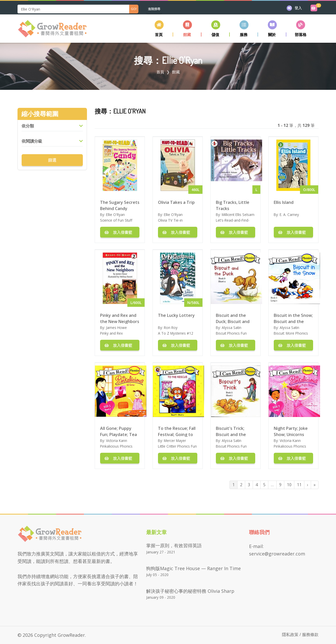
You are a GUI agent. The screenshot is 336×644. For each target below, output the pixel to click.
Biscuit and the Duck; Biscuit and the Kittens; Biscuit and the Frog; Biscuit (235, 318)
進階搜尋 (154, 9)
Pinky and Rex (111, 333)
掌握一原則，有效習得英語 (174, 545)
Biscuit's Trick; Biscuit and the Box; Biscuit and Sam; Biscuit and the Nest (232, 431)
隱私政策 (290, 634)
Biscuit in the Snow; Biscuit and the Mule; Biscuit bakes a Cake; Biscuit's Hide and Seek (293, 318)
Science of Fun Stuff (116, 220)
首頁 (160, 72)
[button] (187, 28)
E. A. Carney (289, 215)
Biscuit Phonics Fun (231, 333)
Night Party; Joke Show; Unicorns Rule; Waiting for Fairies (291, 431)
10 (289, 485)
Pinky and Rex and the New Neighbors (120, 318)
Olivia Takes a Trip (176, 202)
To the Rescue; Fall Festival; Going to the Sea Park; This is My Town (177, 431)
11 (299, 485)
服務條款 (310, 634)
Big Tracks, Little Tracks (233, 205)
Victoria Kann (117, 441)
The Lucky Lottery (176, 315)
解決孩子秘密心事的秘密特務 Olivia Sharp (190, 591)
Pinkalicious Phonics (116, 446)
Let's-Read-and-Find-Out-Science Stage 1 (233, 223)
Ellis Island (284, 202)
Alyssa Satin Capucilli (229, 330)
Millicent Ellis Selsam (238, 215)
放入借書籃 (120, 232)
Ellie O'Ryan (115, 215)
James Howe (116, 328)
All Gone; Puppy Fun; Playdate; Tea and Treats (118, 431)
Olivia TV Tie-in (170, 220)
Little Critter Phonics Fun (177, 446)
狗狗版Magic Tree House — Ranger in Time (193, 568)
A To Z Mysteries (172, 333)
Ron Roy (171, 328)
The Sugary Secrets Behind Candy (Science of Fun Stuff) (120, 205)
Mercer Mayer (175, 441)
